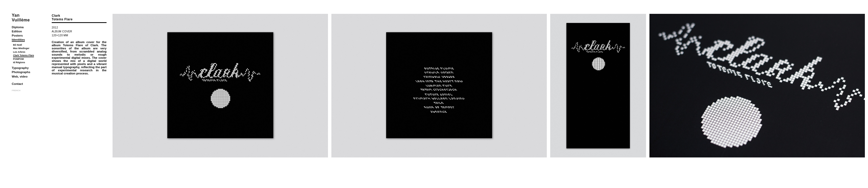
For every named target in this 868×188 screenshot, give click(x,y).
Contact (17, 84)
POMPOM (18, 59)
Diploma (18, 27)
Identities (18, 40)
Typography (20, 68)
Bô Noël (17, 45)
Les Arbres (19, 52)
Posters (17, 36)
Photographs (21, 72)
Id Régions (19, 62)
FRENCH (16, 90)
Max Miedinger (21, 48)
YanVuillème (21, 18)
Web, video (20, 77)
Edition (17, 31)
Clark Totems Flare (24, 55)
